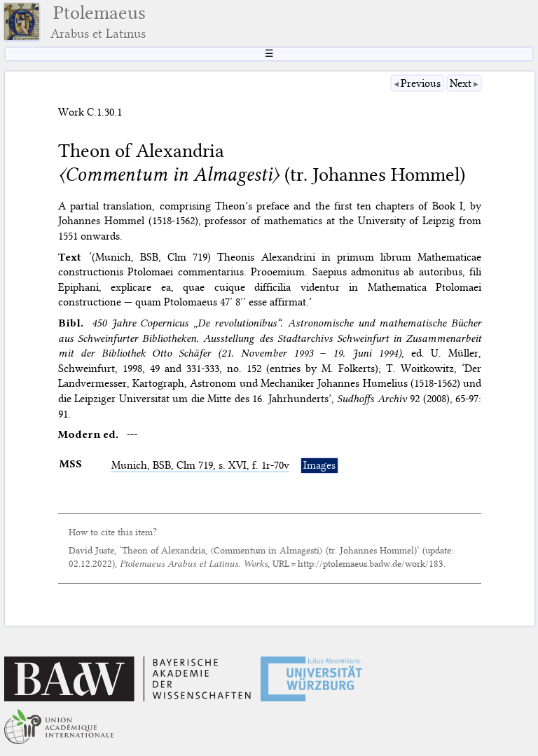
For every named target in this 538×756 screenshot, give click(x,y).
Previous (421, 83)
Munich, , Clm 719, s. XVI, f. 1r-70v (200, 465)
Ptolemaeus (98, 21)
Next (461, 83)
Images (319, 465)
